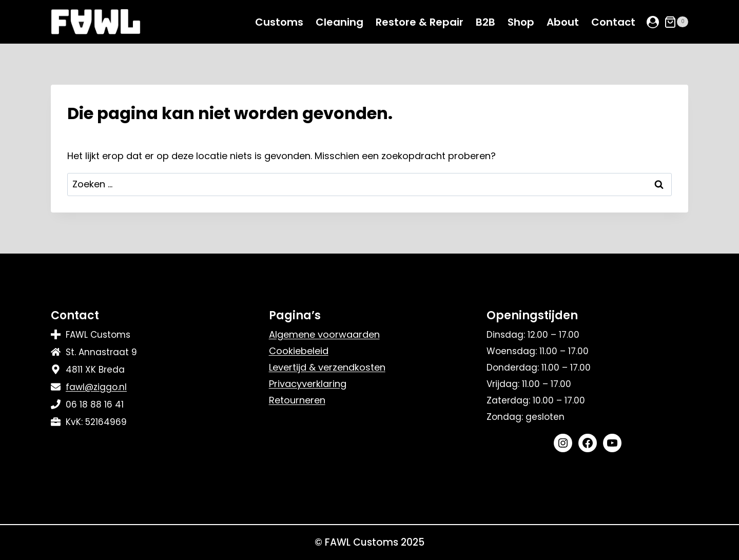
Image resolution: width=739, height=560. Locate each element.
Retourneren (297, 400)
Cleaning (339, 22)
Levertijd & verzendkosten (327, 367)
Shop (521, 22)
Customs (279, 22)
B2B (485, 22)
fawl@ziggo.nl (96, 387)
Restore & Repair (420, 22)
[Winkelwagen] (676, 22)
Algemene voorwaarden (324, 334)
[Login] (653, 22)
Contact (613, 22)
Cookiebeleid (299, 351)
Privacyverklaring (308, 384)
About (563, 22)
